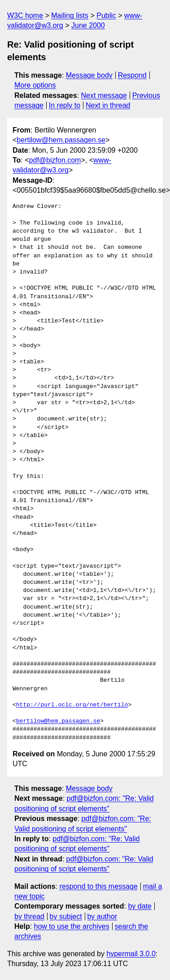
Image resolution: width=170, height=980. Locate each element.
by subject (66, 916)
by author (102, 916)
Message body (89, 75)
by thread (29, 916)
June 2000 (88, 25)
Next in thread (108, 105)
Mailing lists (70, 15)
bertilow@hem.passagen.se (61, 140)
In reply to (65, 105)
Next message (104, 95)
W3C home (25, 15)
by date (139, 906)
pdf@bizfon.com (55, 160)
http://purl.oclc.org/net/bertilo (72, 705)
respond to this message (98, 886)
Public (106, 15)
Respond (132, 75)
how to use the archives (72, 926)
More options (35, 85)
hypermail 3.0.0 (131, 954)
